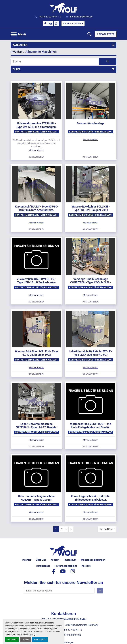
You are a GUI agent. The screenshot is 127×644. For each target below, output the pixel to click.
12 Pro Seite (106, 529)
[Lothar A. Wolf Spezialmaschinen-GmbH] (64, 551)
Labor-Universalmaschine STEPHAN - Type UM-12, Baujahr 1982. (36, 427)
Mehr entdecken (36, 150)
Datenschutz (43, 566)
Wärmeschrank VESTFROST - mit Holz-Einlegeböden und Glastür (91, 426)
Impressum (70, 560)
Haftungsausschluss (66, 566)
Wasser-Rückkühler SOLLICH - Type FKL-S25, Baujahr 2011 (91, 208)
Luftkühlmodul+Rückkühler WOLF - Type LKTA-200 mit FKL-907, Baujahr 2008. (91, 355)
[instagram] (56, 24)
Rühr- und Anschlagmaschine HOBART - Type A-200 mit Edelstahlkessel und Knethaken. (37, 500)
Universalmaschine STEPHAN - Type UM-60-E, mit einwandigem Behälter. (36, 127)
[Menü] (14, 34)
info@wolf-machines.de (81, 17)
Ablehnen (25, 639)
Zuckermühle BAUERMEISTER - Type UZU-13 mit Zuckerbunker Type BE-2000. (37, 282)
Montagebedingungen (93, 560)
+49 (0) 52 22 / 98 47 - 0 (50, 17)
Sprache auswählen (72, 24)
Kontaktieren (36, 157)
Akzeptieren (12, 639)
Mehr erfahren (40, 639)
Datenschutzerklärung (25, 634)
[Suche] (55, 61)
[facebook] (45, 24)
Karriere (86, 566)
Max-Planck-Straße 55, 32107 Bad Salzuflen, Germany (69, 625)
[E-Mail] (59, 591)
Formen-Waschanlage (91, 123)
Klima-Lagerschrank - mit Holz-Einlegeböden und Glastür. (91, 498)
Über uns (41, 560)
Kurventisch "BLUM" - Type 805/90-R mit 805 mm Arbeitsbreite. (37, 208)
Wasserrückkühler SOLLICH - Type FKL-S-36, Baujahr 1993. (36, 353)
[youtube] (51, 24)
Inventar (27, 560)
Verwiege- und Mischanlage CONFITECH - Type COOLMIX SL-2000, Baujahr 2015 (91, 282)
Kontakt (55, 560)
